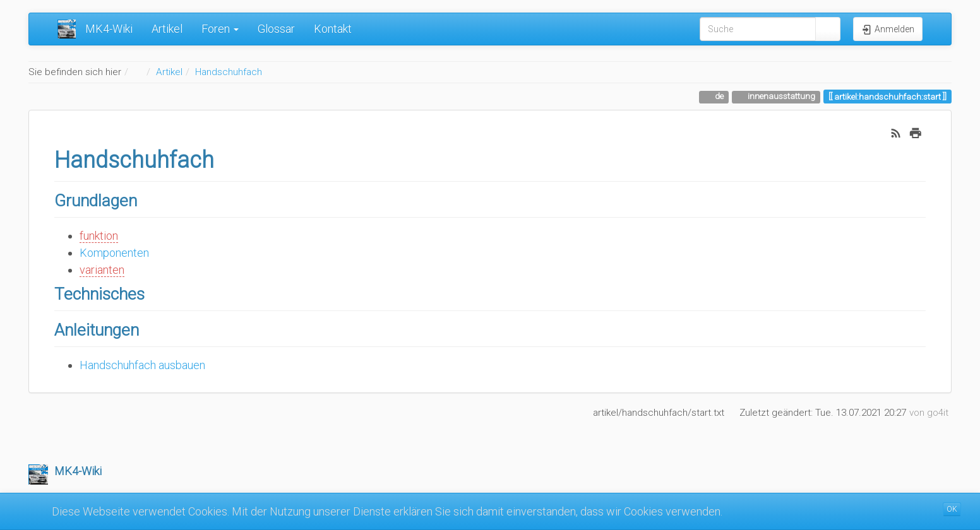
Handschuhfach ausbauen (142, 365)
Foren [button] (220, 29)
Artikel (167, 29)
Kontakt (333, 29)
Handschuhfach (229, 72)
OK (952, 509)
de (718, 96)
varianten (102, 270)
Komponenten (114, 253)
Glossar (276, 29)
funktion (99, 236)
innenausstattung (780, 96)
